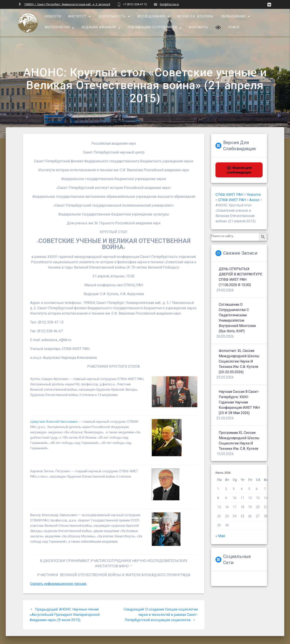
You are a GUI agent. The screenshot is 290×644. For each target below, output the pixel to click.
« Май (220, 536)
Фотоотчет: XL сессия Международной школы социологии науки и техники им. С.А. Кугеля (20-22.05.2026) (239, 361)
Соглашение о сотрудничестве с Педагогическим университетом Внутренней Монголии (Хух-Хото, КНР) (237, 318)
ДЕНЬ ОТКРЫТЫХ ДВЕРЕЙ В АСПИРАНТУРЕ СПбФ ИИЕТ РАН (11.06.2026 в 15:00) (240, 277)
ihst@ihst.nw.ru (169, 4)
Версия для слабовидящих (239, 170)
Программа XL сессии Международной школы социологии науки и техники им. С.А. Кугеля (239, 441)
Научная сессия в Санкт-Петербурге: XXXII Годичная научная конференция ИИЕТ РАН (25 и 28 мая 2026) (239, 402)
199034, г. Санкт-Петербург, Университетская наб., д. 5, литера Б (67, 4)
